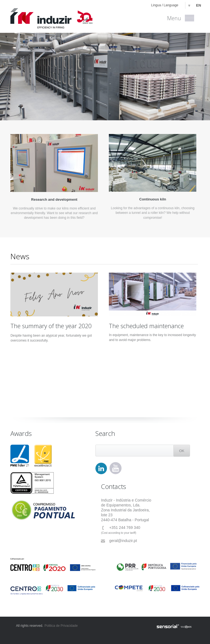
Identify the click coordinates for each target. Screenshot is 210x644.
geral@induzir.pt (119, 541)
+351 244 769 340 (120, 528)
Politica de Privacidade (61, 626)
